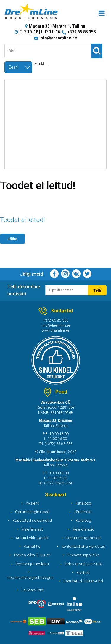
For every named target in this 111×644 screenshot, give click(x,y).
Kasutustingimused (83, 538)
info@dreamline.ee (58, 38)
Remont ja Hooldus (32, 564)
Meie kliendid (83, 529)
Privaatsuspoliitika (83, 555)
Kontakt (83, 572)
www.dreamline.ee (55, 330)
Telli (97, 290)
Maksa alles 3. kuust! (32, 555)
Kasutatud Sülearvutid (83, 581)
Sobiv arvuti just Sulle (83, 564)
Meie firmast (32, 529)
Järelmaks (83, 512)
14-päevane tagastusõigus (30, 577)
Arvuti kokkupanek (32, 538)
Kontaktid (32, 546)
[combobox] (18, 67)
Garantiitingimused (32, 512)
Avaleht (32, 503)
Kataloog (83, 503)
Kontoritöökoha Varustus (83, 546)
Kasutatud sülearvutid (32, 520)
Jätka (12, 239)
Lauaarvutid (32, 590)
